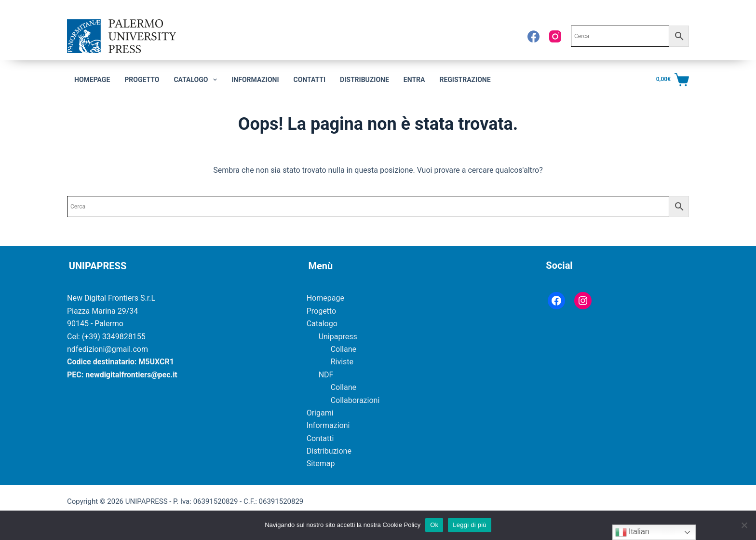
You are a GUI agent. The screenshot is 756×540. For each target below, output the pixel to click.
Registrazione (465, 80)
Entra (414, 80)
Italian (632, 532)
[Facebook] (533, 36)
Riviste (342, 362)
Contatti (310, 80)
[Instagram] (555, 36)
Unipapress (338, 337)
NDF (326, 375)
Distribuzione (364, 80)
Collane (344, 349)
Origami (320, 413)
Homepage (92, 80)
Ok (434, 525)
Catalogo (322, 324)
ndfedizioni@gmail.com (108, 349)
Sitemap (321, 464)
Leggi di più (470, 525)
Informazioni (255, 80)
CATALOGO (197, 80)
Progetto (142, 80)
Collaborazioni (355, 400)
